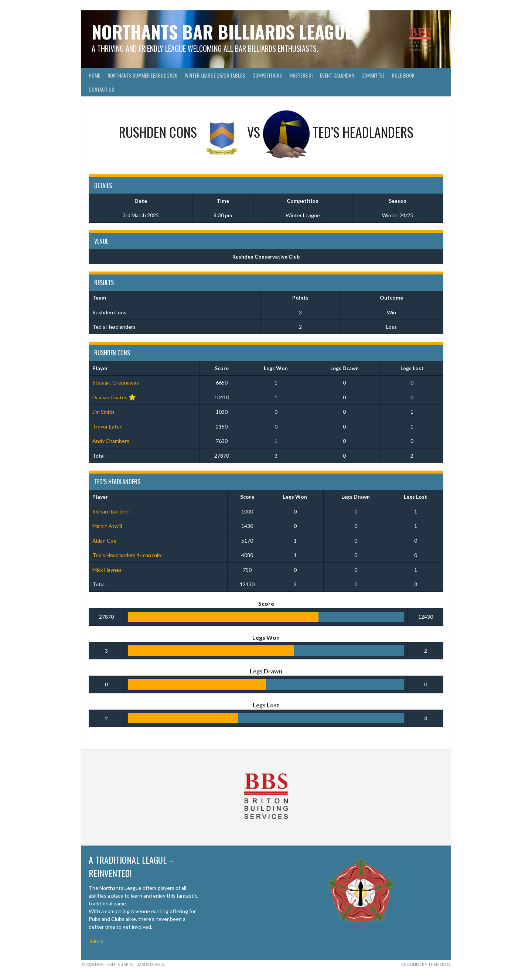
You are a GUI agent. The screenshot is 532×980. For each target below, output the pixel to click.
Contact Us (101, 89)
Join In (96, 941)
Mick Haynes (107, 570)
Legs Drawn (345, 368)
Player (100, 368)
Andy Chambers (111, 441)
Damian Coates (110, 397)
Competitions (267, 75)
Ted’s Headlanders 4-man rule (127, 555)
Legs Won (276, 368)
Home (94, 75)
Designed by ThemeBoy (426, 964)
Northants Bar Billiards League (222, 32)
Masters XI (301, 75)
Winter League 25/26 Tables (215, 75)
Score (222, 368)
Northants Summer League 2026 (142, 75)
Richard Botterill (111, 511)
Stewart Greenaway (116, 383)
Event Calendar (337, 75)
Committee (373, 75)
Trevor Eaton (108, 426)
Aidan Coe (104, 541)
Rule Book (403, 75)
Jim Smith (103, 412)
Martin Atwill (107, 526)
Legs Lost (412, 368)
